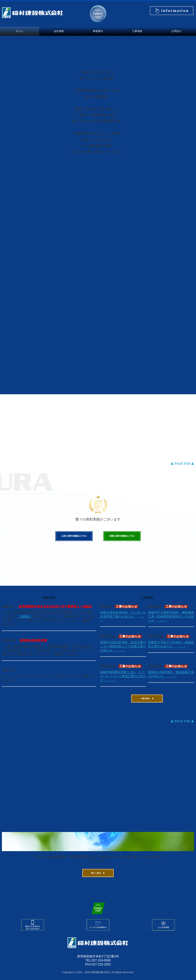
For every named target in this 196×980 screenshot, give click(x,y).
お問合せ (176, 31)
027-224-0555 (101, 960)
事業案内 (98, 31)
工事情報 (137, 31)
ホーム (19, 31)
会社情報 (59, 31)
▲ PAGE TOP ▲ (182, 463)
